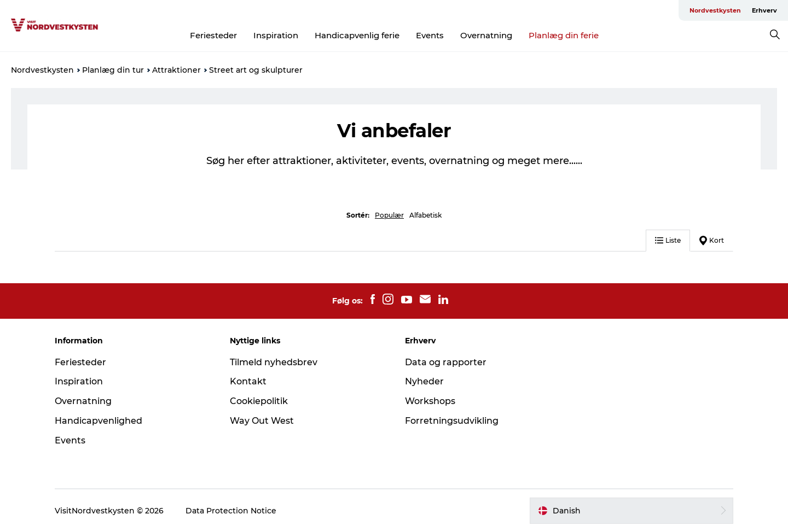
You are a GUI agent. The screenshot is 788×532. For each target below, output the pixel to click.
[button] (631, 511)
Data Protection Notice (231, 511)
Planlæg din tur (113, 70)
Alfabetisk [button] (425, 215)
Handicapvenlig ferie (357, 35)
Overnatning (486, 35)
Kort (712, 241)
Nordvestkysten (715, 10)
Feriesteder (213, 35)
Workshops (430, 401)
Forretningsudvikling (452, 421)
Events (430, 35)
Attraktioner (176, 70)
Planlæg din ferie (564, 35)
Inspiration (276, 35)
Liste (668, 240)
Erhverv (764, 10)
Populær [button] (389, 215)
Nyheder (424, 381)
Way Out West (262, 421)
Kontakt (248, 381)
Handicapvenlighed (99, 421)
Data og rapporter (446, 362)
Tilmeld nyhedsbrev (274, 362)
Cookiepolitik (259, 401)
